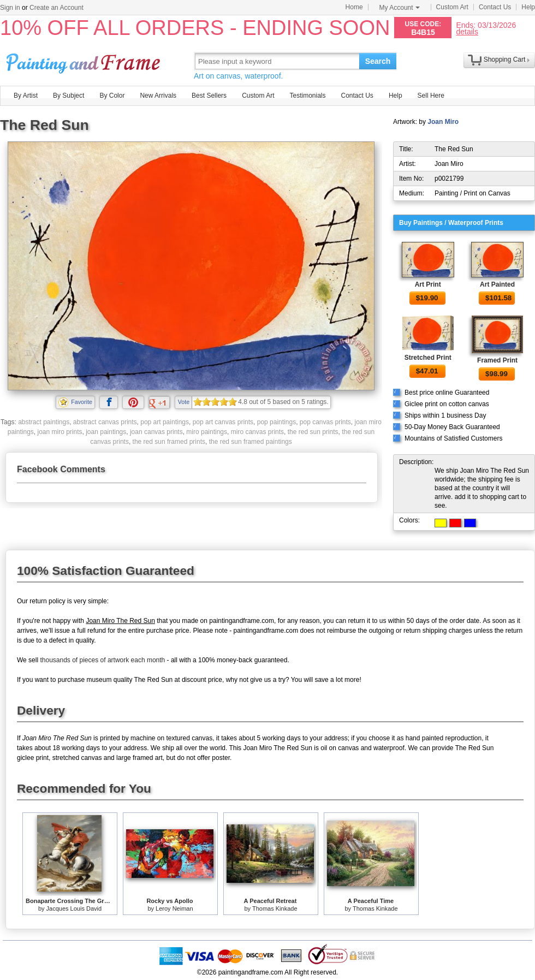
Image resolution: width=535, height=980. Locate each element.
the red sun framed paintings (251, 442)
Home (354, 7)
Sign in (10, 8)
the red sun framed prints (169, 442)
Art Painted (497, 284)
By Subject (69, 96)
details (467, 31)
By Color (112, 96)
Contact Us (495, 7)
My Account (400, 8)
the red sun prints (313, 432)
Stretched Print (428, 358)
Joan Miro (443, 122)
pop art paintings (165, 422)
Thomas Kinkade (275, 908)
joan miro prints (60, 432)
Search (378, 61)
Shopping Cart (505, 60)
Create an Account (57, 8)
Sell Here (431, 96)
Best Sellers (209, 96)
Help (528, 7)
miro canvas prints (257, 432)
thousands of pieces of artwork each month (102, 660)
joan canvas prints (156, 432)
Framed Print (497, 360)
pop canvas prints (325, 422)
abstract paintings (44, 422)
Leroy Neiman (174, 908)
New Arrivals (158, 96)
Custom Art (452, 7)
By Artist (26, 96)
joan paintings (106, 432)
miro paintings (207, 432)
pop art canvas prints (223, 422)
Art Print (428, 284)
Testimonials (307, 96)
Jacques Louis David (74, 908)
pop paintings (277, 422)
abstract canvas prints (105, 422)
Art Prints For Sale (85, 61)
